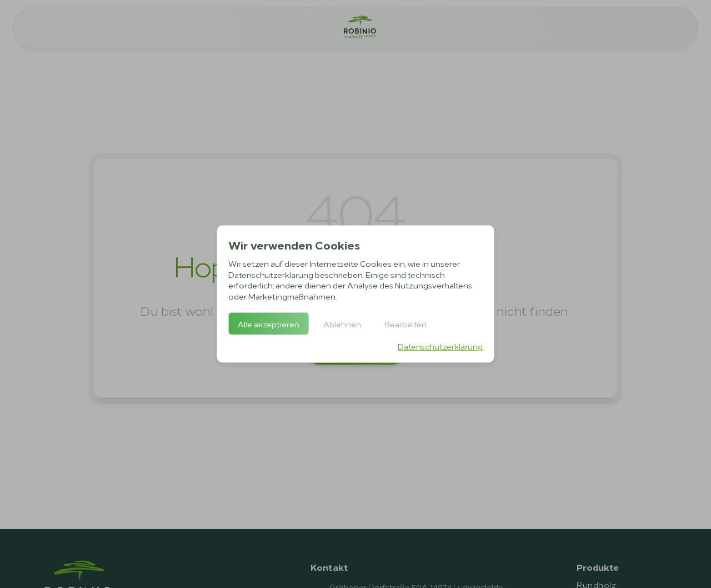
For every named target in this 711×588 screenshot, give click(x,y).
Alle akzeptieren (269, 324)
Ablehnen (342, 324)
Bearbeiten (405, 324)
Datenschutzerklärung (440, 346)
